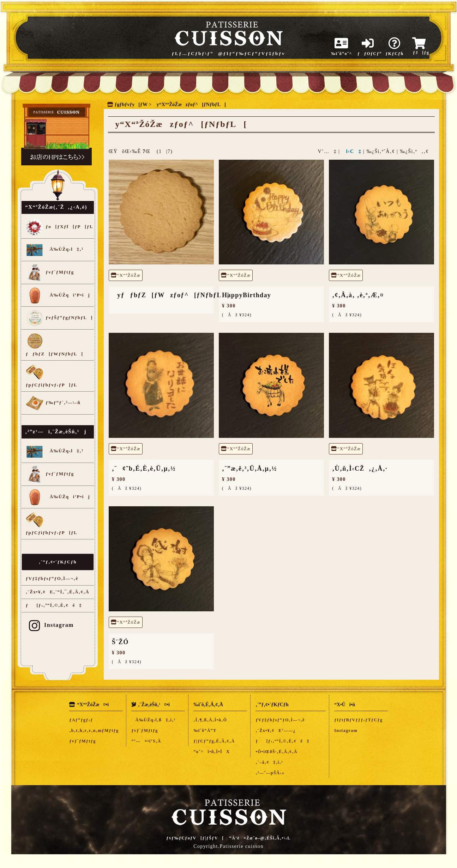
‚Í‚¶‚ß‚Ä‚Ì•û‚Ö (210, 720)
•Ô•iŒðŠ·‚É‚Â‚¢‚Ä (276, 752)
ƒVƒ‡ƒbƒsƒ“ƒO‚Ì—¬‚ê (52, 578)
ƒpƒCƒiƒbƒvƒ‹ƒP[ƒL (52, 375)
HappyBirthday (246, 295)
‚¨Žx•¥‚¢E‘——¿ (276, 731)
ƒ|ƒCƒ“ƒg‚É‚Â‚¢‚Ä (214, 741)
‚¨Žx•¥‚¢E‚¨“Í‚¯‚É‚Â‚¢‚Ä (58, 592)
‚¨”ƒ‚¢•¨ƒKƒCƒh (58, 562)
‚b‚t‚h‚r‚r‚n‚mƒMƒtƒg (94, 731)
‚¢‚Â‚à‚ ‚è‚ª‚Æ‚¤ (358, 295)
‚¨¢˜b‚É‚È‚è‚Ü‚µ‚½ (144, 469)
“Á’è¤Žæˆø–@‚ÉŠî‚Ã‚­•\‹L (260, 838)
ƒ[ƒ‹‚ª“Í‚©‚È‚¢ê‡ (54, 605)
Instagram (51, 625)
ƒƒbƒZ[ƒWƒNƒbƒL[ (55, 344)
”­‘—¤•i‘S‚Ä (146, 741)
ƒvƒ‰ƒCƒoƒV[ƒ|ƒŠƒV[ (195, 838)
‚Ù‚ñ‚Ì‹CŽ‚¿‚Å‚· (360, 469)
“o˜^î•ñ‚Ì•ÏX (212, 752)
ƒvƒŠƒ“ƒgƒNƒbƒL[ (59, 318)
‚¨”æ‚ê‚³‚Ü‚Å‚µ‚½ (249, 469)
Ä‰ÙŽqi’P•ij (58, 295)
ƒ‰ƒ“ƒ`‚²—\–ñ (53, 403)
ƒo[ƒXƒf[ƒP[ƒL (59, 227)
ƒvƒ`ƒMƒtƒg (50, 273)
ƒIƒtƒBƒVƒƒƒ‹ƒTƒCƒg (358, 720)
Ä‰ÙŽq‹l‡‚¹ (55, 250)
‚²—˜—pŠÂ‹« (270, 773)
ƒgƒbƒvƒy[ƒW (131, 105)
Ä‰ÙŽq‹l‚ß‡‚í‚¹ (153, 720)
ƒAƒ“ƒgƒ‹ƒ (83, 720)
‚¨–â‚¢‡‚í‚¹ (269, 762)
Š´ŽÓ (120, 642)
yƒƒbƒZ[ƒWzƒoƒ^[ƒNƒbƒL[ (171, 295)
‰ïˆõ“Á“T (205, 731)
